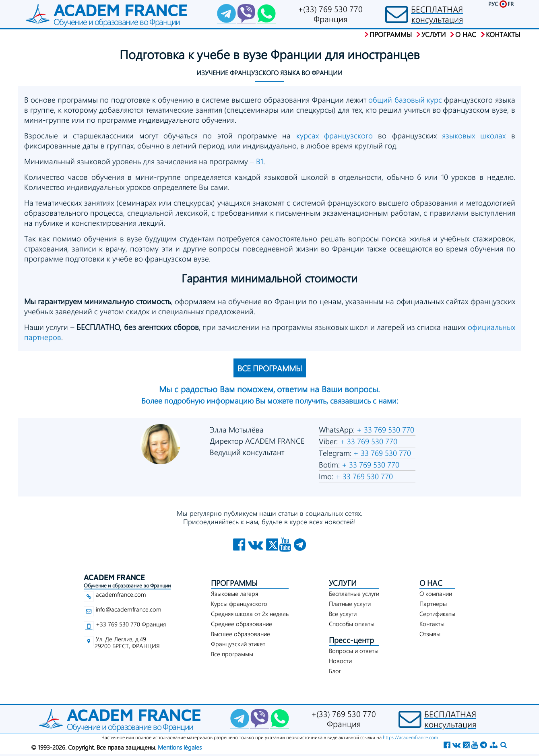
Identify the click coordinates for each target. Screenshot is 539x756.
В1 (260, 161)
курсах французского (335, 135)
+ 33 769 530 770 (384, 429)
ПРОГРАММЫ (234, 583)
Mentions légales (180, 747)
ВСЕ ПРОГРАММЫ (270, 368)
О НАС (431, 583)
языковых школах (474, 135)
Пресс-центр (351, 640)
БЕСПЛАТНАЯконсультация (437, 14)
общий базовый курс (405, 100)
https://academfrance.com (410, 737)
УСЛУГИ (343, 583)
